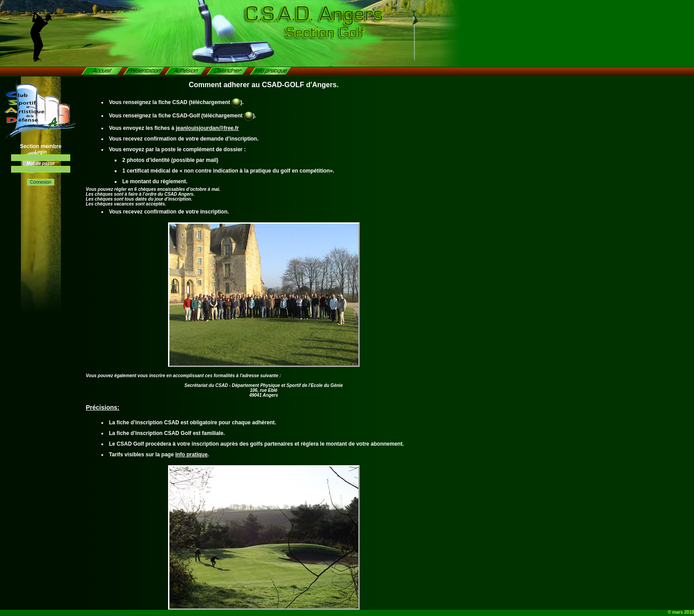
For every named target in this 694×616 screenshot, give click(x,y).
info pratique (191, 455)
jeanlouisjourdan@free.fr (208, 128)
